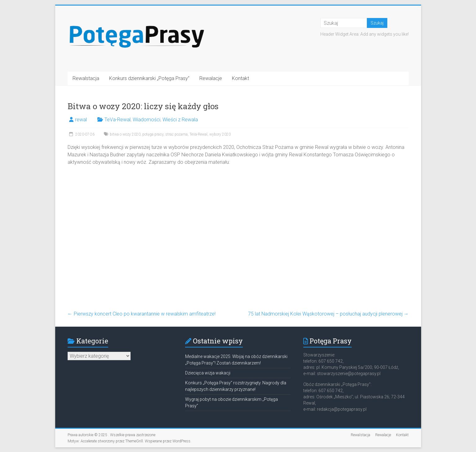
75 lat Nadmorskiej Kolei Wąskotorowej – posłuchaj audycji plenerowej (328, 314)
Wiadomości (147, 120)
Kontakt (240, 78)
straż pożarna (176, 134)
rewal (81, 120)
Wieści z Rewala (180, 120)
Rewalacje (211, 78)
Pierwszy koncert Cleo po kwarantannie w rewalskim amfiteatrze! (142, 314)
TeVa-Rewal (118, 120)
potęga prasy (153, 134)
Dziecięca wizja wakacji (208, 373)
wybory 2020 (220, 134)
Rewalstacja (86, 78)
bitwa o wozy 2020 (125, 134)
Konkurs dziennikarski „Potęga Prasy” (149, 78)
